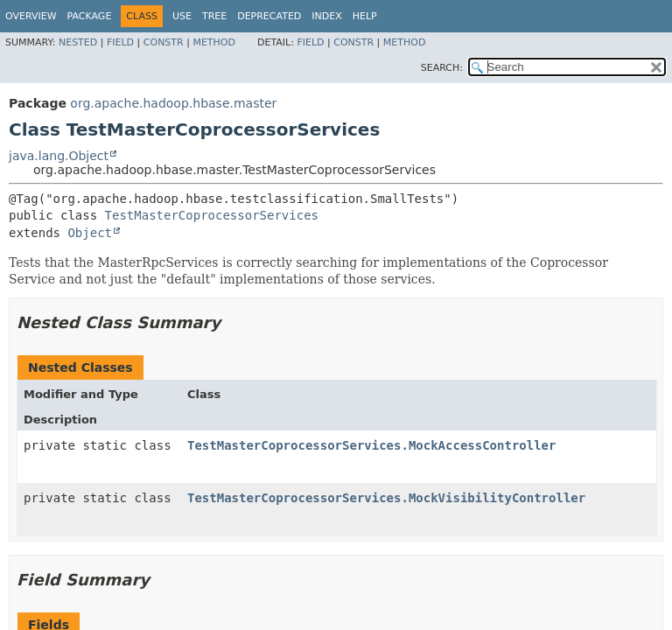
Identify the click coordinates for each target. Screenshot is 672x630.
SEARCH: (442, 68)
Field (120, 42)
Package (90, 16)
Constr (164, 42)
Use (182, 16)
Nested (78, 42)
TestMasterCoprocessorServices (212, 215)
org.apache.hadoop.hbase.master (173, 103)
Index (326, 16)
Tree (214, 16)
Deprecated (269, 16)
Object (90, 233)
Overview (31, 16)
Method (214, 42)
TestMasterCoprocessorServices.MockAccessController (371, 445)
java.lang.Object (59, 156)
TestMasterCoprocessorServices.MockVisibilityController (386, 498)
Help (365, 16)
